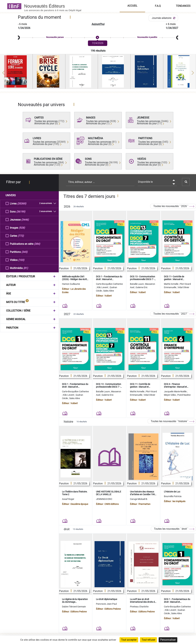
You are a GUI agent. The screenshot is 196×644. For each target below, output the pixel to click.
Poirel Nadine (184, 395)
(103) (21, 260)
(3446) (25, 220)
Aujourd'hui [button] (98, 24)
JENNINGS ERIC (104, 499)
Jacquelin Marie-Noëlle (175, 391)
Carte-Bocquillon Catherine (109, 284)
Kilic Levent (103, 287)
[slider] (98, 38)
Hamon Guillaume (71, 284)
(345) (24, 252)
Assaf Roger (68, 499)
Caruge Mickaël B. (139, 499)
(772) (21, 236)
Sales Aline (109, 291)
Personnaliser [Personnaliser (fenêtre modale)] (168, 640)
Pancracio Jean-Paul (106, 604)
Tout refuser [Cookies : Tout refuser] (148, 640)
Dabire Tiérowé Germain (74, 607)
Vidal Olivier (183, 287)
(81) (26, 268)
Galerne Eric (142, 287)
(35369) (22, 203)
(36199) (21, 211)
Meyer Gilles (170, 395)
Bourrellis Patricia (173, 496)
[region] (98, 73)
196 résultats (98, 51)
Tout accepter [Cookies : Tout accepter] (129, 640)
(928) (22, 228)
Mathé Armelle (171, 284)
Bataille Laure (137, 284)
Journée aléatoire (164, 18)
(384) (37, 244)
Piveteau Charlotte (139, 607)
